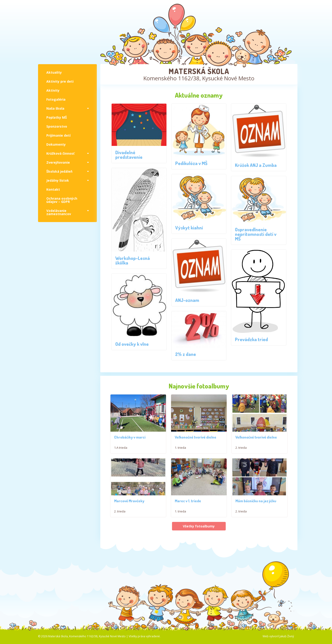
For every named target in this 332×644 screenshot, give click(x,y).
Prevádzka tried (251, 339)
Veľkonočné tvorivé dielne (196, 450)
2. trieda (241, 460)
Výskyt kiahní (189, 228)
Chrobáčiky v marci (130, 441)
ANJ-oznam (187, 300)
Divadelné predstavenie (129, 155)
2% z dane (186, 354)
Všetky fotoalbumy (199, 551)
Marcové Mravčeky (129, 526)
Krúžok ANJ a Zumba (256, 165)
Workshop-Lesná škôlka (133, 260)
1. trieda (180, 460)
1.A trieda (121, 451)
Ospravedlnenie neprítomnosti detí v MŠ (256, 234)
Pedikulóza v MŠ (191, 163)
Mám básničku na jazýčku (256, 526)
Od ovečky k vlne (132, 344)
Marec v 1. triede (188, 526)
